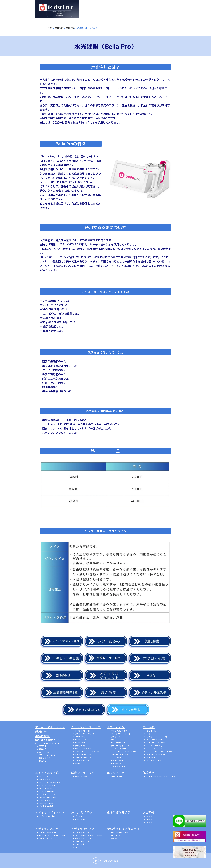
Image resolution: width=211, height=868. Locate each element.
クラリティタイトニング (121, 746)
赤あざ (149, 822)
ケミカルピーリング (83, 755)
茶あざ (149, 819)
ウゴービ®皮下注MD (48, 816)
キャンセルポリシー (47, 752)
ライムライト (152, 734)
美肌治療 (70, 28)
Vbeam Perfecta (46, 803)
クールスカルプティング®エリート (161, 777)
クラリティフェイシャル (157, 743)
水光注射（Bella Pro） (85, 757)
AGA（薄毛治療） (83, 812)
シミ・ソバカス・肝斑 (86, 727)
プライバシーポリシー (48, 755)
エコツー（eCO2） (119, 749)
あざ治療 (149, 812)
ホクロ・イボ (116, 773)
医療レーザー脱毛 (83, 773)
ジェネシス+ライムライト (86, 734)
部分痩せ (149, 773)
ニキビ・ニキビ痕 (47, 773)
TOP (50, 28)
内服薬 (78, 763)
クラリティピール (82, 746)
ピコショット (81, 743)
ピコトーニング (81, 740)
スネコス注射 (116, 757)
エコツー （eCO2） (155, 746)
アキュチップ (81, 737)
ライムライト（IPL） (84, 731)
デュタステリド (81, 816)
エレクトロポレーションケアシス (89, 752)
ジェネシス (116, 737)
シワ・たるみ (116, 727)
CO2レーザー (117, 777)
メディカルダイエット (50, 812)
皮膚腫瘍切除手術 (119, 812)
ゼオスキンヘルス (82, 760)
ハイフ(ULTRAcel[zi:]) (121, 734)
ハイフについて (117, 835)
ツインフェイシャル (83, 749)
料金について (45, 758)
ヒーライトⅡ (116, 763)
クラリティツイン (82, 777)
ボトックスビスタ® (119, 731)
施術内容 (43, 761)
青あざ (149, 816)
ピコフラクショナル (119, 743)
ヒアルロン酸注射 (118, 760)
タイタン (115, 740)
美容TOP (59, 28)
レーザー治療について (120, 832)
